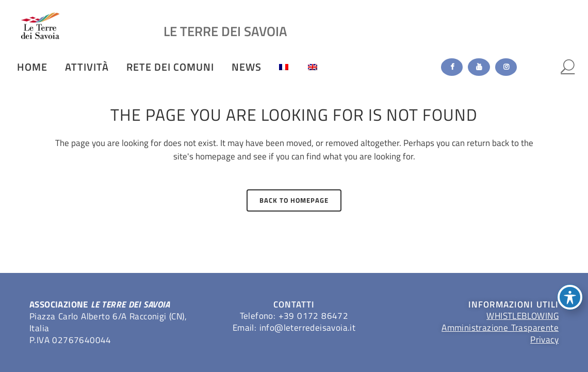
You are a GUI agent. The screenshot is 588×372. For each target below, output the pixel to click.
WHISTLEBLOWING (522, 316)
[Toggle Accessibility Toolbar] (570, 297)
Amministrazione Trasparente (500, 328)
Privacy (544, 339)
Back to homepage (294, 200)
